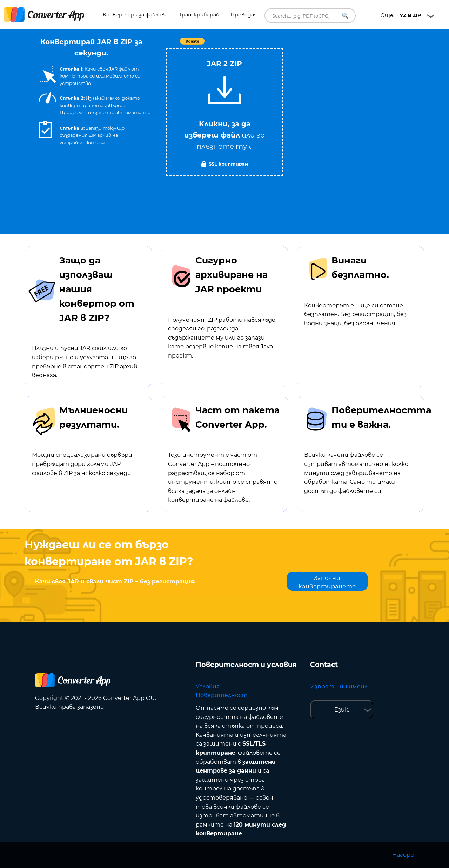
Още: (401, 15)
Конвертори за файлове (135, 15)
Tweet (265, 45)
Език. (342, 710)
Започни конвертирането (327, 582)
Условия (208, 686)
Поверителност (222, 695)
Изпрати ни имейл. (339, 686)
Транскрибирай (199, 15)
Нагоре (403, 855)
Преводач (244, 15)
